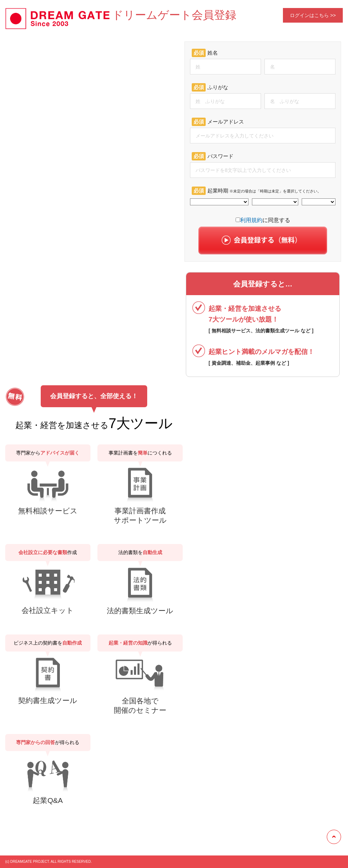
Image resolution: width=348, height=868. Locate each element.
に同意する (263, 220)
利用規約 (251, 220)
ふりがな (210, 87)
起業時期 (256, 191)
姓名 (205, 53)
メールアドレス (218, 122)
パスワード (213, 156)
